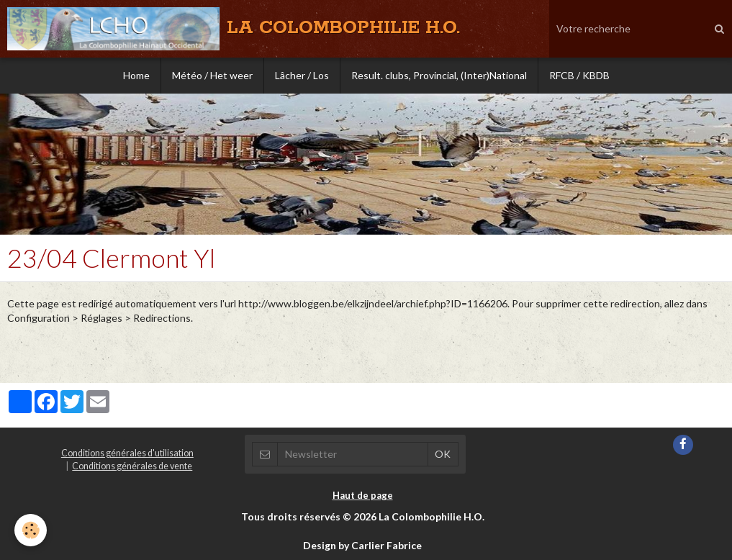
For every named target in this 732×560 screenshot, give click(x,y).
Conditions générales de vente (132, 466)
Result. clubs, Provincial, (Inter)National (439, 75)
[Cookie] (31, 530)
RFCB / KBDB (579, 75)
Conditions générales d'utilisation (127, 453)
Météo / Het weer (212, 75)
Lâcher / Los (302, 75)
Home (136, 75)
